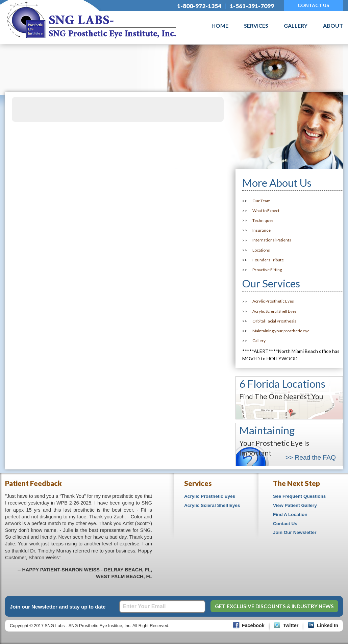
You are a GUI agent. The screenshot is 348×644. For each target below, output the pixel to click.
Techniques (263, 220)
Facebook (253, 625)
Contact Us (285, 524)
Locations (261, 250)
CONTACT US (313, 5)
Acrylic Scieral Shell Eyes (212, 505)
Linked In (328, 625)
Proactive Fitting (267, 270)
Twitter (291, 625)
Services (256, 25)
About (333, 25)
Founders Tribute (268, 260)
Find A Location (290, 514)
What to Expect (266, 211)
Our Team (262, 201)
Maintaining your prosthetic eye (281, 331)
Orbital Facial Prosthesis (274, 321)
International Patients (272, 240)
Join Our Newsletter (295, 532)
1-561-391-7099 (252, 6)
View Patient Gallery (295, 505)
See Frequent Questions (299, 496)
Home (220, 25)
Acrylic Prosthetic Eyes (273, 301)
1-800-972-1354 (199, 6)
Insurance (262, 230)
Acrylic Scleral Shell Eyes (275, 311)
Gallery (296, 25)
